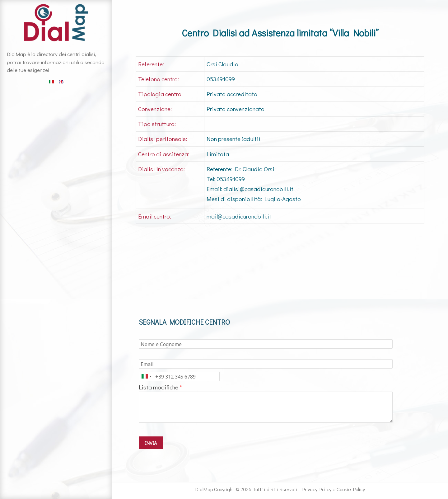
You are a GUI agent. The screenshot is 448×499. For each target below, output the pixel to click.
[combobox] (146, 376)
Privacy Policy (317, 489)
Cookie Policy (351, 489)
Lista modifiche (159, 387)
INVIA (151, 443)
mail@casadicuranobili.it (239, 216)
